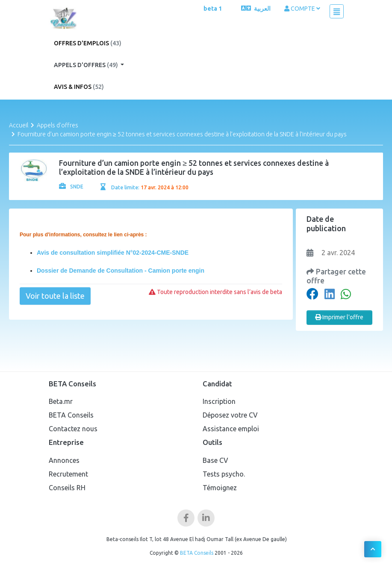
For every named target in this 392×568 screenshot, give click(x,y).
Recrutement (68, 474)
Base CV (215, 460)
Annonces (64, 460)
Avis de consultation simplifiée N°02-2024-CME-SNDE (113, 253)
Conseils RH (67, 488)
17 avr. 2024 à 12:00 (165, 187)
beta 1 (213, 9)
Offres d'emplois (88, 43)
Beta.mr (61, 401)
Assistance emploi (231, 429)
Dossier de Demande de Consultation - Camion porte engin (121, 271)
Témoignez (220, 488)
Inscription (219, 401)
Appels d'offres (87, 65)
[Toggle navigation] (337, 11)
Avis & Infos (79, 87)
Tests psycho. (224, 474)
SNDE (71, 187)
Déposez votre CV (230, 415)
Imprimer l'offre (339, 317)
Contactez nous (73, 429)
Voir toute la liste (55, 296)
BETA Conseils (71, 415)
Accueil (19, 125)
